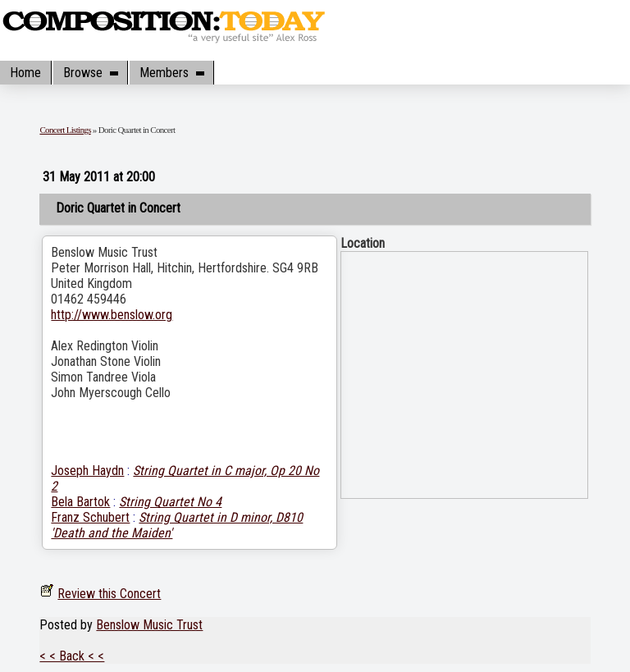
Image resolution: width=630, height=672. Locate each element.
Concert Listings (65, 130)
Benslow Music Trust (149, 625)
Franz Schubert (90, 517)
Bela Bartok (80, 502)
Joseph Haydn (87, 471)
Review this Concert (109, 594)
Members (171, 73)
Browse (90, 73)
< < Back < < (72, 656)
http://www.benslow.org (112, 315)
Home (25, 73)
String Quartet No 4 (170, 502)
